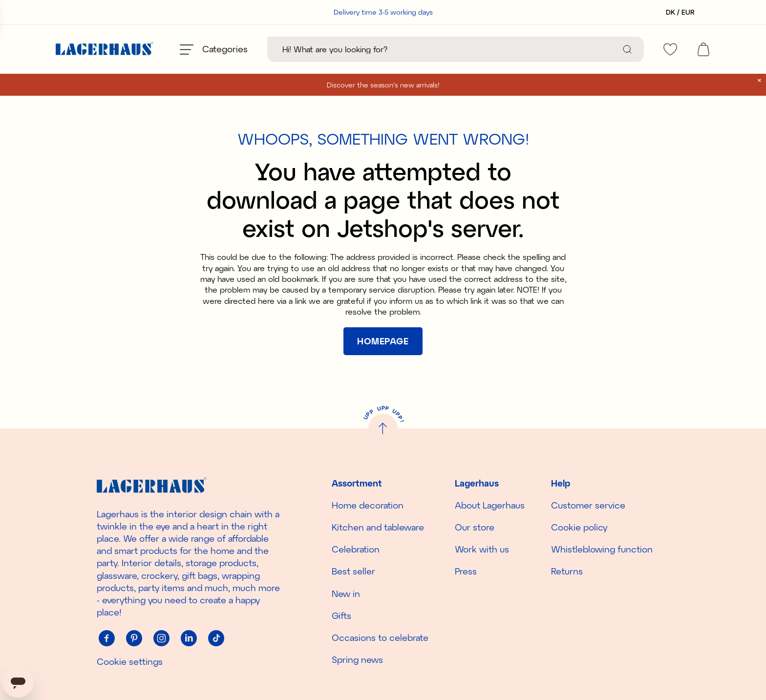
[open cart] (703, 49)
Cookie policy (579, 527)
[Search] (627, 49)
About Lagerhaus (490, 505)
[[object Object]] (383, 341)
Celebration (356, 549)
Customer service (588, 505)
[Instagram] (161, 638)
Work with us (482, 549)
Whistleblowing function (602, 549)
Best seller (353, 571)
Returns (567, 571)
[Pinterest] (134, 638)
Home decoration (368, 505)
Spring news (357, 659)
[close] (759, 80)
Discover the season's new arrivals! (383, 85)
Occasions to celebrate (380, 637)
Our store (475, 527)
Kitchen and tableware (378, 527)
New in (346, 594)
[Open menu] (214, 49)
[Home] (105, 50)
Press (466, 571)
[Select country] (677, 12)
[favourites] (670, 49)
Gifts (341, 615)
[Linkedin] (189, 638)
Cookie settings (130, 661)
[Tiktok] (216, 638)
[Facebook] (106, 638)
